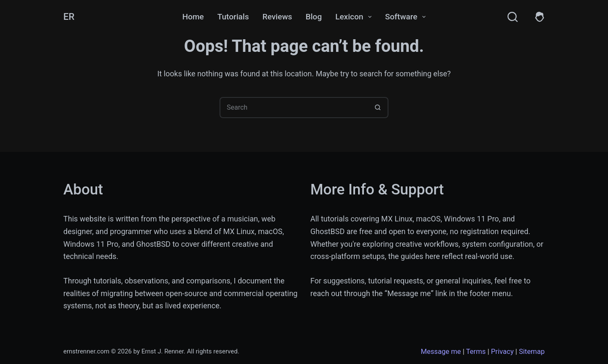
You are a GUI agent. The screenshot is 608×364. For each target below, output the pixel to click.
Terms (476, 352)
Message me (441, 352)
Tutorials (233, 17)
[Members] (540, 17)
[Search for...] (293, 108)
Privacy (502, 352)
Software (407, 17)
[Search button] (378, 108)
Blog (314, 17)
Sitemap (532, 352)
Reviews (277, 17)
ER (69, 17)
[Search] (513, 17)
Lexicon (355, 17)
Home (193, 17)
